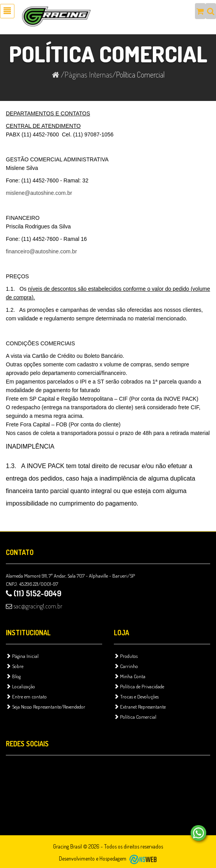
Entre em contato (26, 697)
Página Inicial (22, 656)
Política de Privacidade (139, 686)
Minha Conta (130, 676)
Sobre (15, 666)
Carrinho (126, 666)
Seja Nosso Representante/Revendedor (46, 707)
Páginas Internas (88, 74)
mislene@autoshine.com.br (39, 193)
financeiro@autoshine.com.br (41, 251)
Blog (13, 676)
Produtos (126, 656)
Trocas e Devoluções (136, 697)
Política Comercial (135, 717)
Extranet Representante (140, 707)
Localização (20, 686)
